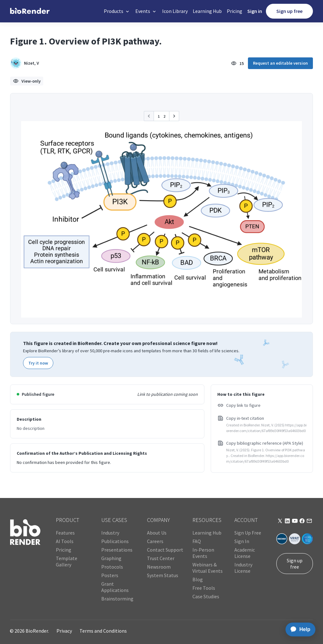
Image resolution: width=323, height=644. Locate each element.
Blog (198, 579)
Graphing (111, 558)
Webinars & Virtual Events (208, 568)
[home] (30, 11)
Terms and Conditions (103, 631)
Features (65, 533)
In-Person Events (203, 553)
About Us (157, 533)
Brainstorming (117, 599)
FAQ (197, 541)
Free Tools (204, 588)
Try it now (38, 363)
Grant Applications (115, 587)
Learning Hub (207, 11)
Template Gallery (67, 561)
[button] (117, 11)
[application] (299, 629)
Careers (155, 541)
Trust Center (161, 558)
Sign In (242, 541)
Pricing (235, 11)
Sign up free (289, 11)
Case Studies (206, 596)
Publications (115, 541)
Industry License (243, 568)
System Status (163, 575)
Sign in (255, 11)
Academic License (245, 553)
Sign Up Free (248, 533)
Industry (110, 533)
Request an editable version (280, 63)
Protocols (112, 567)
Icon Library (175, 11)
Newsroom (159, 567)
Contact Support (165, 550)
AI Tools (65, 541)
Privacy (64, 631)
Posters (110, 575)
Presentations (117, 550)
